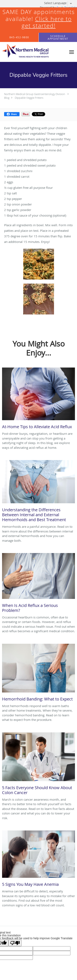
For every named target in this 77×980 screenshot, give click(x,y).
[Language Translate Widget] (60, 3)
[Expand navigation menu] (72, 52)
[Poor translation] (15, 943)
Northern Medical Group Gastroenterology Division (35, 94)
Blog (7, 98)
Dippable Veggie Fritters (29, 98)
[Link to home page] (33, 52)
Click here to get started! (47, 22)
